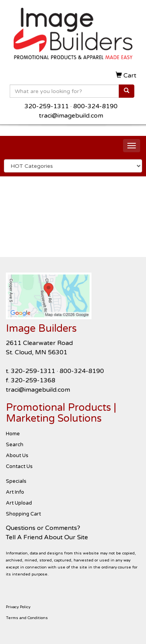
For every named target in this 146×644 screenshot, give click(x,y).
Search (15, 445)
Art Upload (19, 503)
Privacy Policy (18, 607)
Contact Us (19, 466)
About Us (17, 456)
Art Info (15, 492)
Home (13, 434)
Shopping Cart (23, 514)
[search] (127, 91)
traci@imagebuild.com (71, 116)
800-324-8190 (95, 106)
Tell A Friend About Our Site (47, 537)
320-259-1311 (47, 106)
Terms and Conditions (27, 618)
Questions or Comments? (43, 528)
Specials (16, 481)
